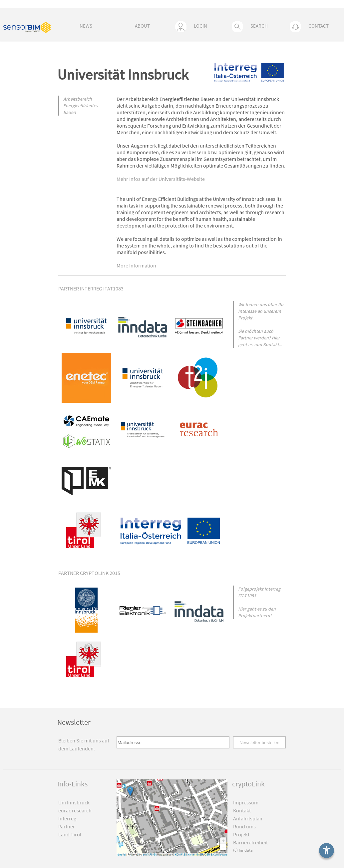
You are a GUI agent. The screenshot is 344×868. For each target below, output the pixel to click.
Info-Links (72, 784)
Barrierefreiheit (250, 842)
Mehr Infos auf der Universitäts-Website (161, 179)
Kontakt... (273, 344)
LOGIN (191, 26)
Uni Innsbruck (74, 802)
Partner (67, 826)
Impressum (246, 802)
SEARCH (250, 26)
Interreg (67, 818)
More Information (136, 265)
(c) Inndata (243, 850)
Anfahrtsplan (248, 818)
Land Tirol (70, 834)
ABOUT (142, 26)
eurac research (75, 810)
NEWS (86, 26)
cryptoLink (248, 784)
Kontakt (242, 810)
